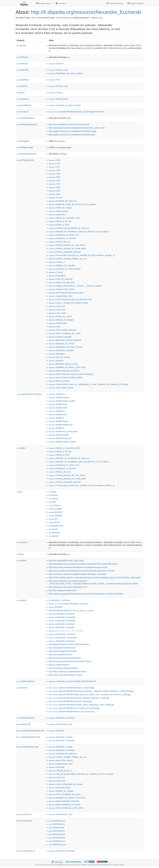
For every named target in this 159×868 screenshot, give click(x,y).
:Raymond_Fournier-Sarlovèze (65, 340)
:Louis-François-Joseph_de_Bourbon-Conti (70, 299)
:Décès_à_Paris (59, 225)
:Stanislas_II (57, 354)
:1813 (54, 191)
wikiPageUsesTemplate (29, 394)
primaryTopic (26, 851)
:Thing (53, 492)
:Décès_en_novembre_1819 (64, 218)
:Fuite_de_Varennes (61, 279)
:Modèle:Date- (58, 408)
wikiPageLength (25, 147)
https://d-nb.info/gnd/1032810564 (63, 651)
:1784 (54, 170)
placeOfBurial (24, 105)
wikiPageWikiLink (26, 160)
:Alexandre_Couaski (61, 737)
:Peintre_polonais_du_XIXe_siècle (67, 245)
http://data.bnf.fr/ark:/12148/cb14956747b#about (69, 644)
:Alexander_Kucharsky (59, 600)
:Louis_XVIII (57, 313)
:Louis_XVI (57, 306)
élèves (24, 814)
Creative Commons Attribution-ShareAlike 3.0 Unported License (103, 865)
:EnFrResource (57, 838)
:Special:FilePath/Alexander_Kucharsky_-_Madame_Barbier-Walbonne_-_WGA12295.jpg (91, 691)
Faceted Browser (115, 3)
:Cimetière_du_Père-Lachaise (65, 105)
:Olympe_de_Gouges (61, 320)
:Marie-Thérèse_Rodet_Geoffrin (66, 378)
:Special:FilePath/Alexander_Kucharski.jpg (71, 688)
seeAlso (22, 561)
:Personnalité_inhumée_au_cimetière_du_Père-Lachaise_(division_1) (82, 255)
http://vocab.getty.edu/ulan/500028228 (65, 658)
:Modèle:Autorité (59, 398)
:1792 (54, 184)
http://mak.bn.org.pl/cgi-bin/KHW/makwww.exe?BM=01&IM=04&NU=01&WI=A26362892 (86, 594)
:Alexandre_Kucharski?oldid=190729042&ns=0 (72, 681)
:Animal (53, 529)
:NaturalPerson (56, 526)
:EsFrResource (57, 831)
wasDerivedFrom (26, 681)
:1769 (54, 164)
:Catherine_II (58, 215)
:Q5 (53, 519)
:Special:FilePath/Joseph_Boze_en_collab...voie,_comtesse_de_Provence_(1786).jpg (90, 695)
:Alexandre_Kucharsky (62, 624)
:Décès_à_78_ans (60, 221)
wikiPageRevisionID (27, 154)
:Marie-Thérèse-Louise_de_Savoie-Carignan (71, 374)
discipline (22, 86)
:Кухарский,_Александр (63, 638)
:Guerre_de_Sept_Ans (62, 282)
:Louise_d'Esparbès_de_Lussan (66, 784)
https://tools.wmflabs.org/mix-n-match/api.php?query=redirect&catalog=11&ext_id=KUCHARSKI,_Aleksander (95, 578)
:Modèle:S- (57, 428)
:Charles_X (57, 262)
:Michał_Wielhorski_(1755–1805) (66, 808)
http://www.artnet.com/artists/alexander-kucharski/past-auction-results (78, 567)
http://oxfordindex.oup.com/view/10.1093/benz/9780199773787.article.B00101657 (83, 564)
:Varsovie (56, 64)
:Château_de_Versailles (62, 265)
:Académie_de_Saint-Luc (63, 201)
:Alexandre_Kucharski (62, 718)
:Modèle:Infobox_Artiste (62, 442)
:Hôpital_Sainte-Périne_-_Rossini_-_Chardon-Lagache (75, 286)
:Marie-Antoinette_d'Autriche (64, 371)
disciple (23, 724)
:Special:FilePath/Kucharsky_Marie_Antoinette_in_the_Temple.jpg (81, 705)
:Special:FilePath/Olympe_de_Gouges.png (71, 711)
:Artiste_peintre (59, 99)
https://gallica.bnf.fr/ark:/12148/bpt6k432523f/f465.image (72, 131)
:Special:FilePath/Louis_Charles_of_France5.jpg (74, 708)
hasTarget (24, 821)
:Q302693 (56, 607)
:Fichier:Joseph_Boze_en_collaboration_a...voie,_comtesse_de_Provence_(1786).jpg (88, 384)
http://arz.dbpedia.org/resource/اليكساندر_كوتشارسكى (71, 610)
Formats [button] (61, 3)
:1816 (54, 194)
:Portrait (55, 93)
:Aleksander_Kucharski (62, 634)
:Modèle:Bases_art (60, 438)
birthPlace (22, 64)
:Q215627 (56, 512)
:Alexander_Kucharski (62, 614)
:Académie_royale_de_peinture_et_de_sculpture (73, 204)
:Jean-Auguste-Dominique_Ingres (66, 293)
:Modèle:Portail (58, 421)
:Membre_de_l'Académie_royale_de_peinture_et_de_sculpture (79, 232)
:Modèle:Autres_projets (62, 401)
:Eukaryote (55, 533)
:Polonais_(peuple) (60, 337)
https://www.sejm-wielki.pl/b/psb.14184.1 (66, 675)
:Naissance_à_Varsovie (62, 238)
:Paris (55, 80)
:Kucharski (57, 731)
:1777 (54, 167)
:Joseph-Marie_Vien (61, 296)
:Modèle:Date (58, 404)
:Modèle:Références (61, 425)
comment (22, 542)
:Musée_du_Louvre (60, 316)
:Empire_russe (58, 70)
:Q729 (54, 522)
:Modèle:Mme (58, 415)
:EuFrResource (57, 841)
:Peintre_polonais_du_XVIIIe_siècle (67, 248)
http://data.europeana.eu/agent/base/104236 (67, 672)
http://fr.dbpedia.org (65, 18)
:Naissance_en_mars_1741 (64, 235)
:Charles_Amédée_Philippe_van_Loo (68, 259)
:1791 (54, 181)
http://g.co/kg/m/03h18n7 (59, 665)
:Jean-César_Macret (61, 760)
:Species (54, 536)
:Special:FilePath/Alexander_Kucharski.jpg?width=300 (76, 112)
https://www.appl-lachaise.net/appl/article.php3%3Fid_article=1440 (77, 128)
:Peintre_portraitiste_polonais (65, 252)
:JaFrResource (57, 824)
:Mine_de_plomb (59, 381)
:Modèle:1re (57, 394)
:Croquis (56, 272)
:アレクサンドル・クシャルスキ (66, 631)
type (20, 492)
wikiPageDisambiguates (30, 731)
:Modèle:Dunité (59, 435)
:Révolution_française (61, 350)
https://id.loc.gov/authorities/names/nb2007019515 (70, 661)
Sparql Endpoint (135, 3)
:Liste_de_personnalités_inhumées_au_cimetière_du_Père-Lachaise (81, 774)
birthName (23, 57)
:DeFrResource (57, 821)
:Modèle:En (57, 411)
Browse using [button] (44, 3)
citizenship (23, 70)
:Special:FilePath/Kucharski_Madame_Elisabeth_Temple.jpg (79, 698)
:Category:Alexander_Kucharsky (69, 604)
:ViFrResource (57, 828)
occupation (23, 99)
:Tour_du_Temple (59, 357)
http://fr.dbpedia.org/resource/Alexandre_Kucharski (86, 12)
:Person (53, 495)
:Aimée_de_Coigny (60, 208)
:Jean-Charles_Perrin (61, 388)
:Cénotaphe (57, 276)
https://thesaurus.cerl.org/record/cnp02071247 (68, 587)
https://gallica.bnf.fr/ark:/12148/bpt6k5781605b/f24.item (72, 135)
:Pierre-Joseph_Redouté (62, 330)
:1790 (54, 177)
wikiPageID (23, 141)
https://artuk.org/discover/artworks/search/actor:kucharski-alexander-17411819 (82, 571)
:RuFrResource (57, 834)
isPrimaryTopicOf (25, 718)
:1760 (54, 160)
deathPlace (23, 80)
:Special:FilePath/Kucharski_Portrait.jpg (70, 701)
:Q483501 (56, 516)
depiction (22, 688)
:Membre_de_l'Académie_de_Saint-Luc (69, 228)
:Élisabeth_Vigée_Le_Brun (63, 364)
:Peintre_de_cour (60, 242)
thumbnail (22, 112)
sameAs (21, 600)
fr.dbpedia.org (97, 18)
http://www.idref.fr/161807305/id (62, 648)
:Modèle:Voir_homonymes (63, 431)
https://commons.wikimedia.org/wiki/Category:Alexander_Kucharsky (77, 574)
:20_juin (55, 198)
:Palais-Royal (58, 323)
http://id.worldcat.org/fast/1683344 (63, 668)
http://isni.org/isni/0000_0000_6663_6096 (66, 561)
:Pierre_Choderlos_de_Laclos (65, 333)
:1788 (54, 174)
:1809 (54, 187)
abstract (22, 45)
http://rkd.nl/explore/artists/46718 (62, 590)
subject (21, 448)
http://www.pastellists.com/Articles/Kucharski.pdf (69, 124)
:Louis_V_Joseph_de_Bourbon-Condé (68, 303)
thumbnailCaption (26, 118)
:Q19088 (55, 509)
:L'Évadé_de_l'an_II (60, 771)
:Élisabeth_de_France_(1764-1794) (67, 367)
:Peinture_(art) (58, 86)
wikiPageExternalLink (27, 124)
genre (21, 93)
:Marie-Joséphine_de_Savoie (64, 805)
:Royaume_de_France (62, 344)
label (20, 554)
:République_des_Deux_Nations (66, 73)
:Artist (52, 502)
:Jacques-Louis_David (61, 289)
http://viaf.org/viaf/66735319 (60, 655)
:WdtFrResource (57, 844)
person (34, 18)
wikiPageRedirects (28, 737)
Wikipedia (60, 865)
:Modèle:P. (57, 418)
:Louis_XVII (57, 310)
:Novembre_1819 (59, 788)
